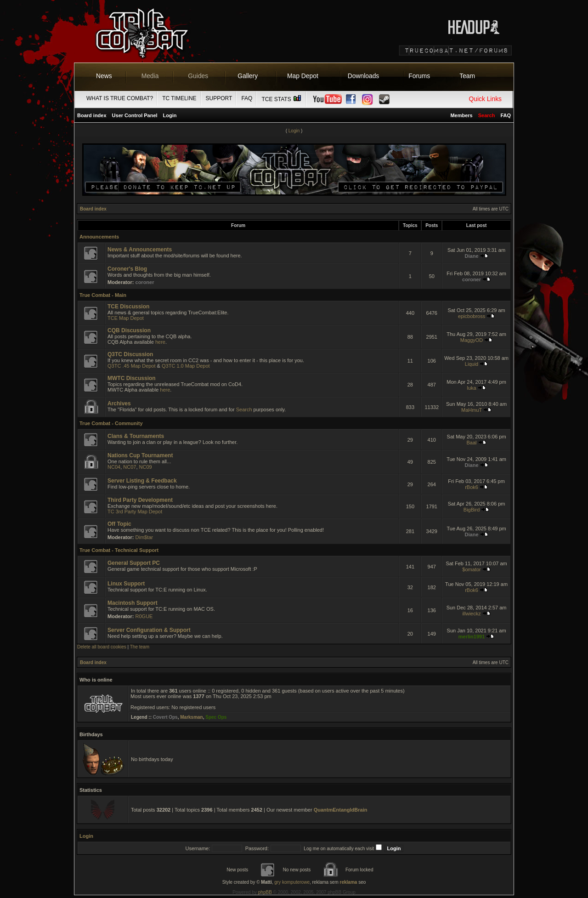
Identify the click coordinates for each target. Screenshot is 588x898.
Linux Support (126, 584)
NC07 (130, 467)
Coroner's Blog (127, 269)
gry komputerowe (292, 882)
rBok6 (472, 487)
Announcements (99, 237)
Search (244, 409)
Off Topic (119, 524)
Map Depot (303, 76)
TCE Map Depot (126, 318)
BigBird (472, 510)
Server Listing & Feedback (142, 481)
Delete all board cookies (102, 647)
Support (219, 98)
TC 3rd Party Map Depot (135, 512)
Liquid (472, 364)
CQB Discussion (129, 330)
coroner (145, 282)
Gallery (248, 76)
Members (461, 115)
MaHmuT (472, 410)
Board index (92, 115)
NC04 (114, 467)
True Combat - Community (111, 423)
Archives (119, 404)
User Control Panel (135, 115)
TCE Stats (282, 99)
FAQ (247, 98)
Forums (419, 76)
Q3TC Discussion (130, 354)
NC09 (146, 467)
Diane (472, 256)
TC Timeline (179, 98)
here (160, 342)
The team (140, 647)
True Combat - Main (103, 295)
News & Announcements (140, 250)
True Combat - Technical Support (119, 550)
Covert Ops (165, 717)
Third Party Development (140, 500)
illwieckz (471, 614)
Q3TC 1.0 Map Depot (186, 366)
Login (170, 115)
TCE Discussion (128, 307)
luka (471, 388)
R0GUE (144, 616)
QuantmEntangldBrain (341, 810)
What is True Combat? (120, 98)
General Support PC (134, 563)
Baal (472, 443)
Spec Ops (216, 717)
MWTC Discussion (132, 378)
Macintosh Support (133, 603)
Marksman (191, 717)
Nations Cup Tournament (140, 455)
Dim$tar (144, 537)
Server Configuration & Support (149, 630)
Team (467, 76)
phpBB (265, 892)
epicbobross (472, 316)
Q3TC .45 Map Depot (132, 366)
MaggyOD (472, 340)
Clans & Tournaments (136, 436)
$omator (471, 569)
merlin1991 (472, 637)
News (104, 76)
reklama (349, 882)
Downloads (364, 76)
